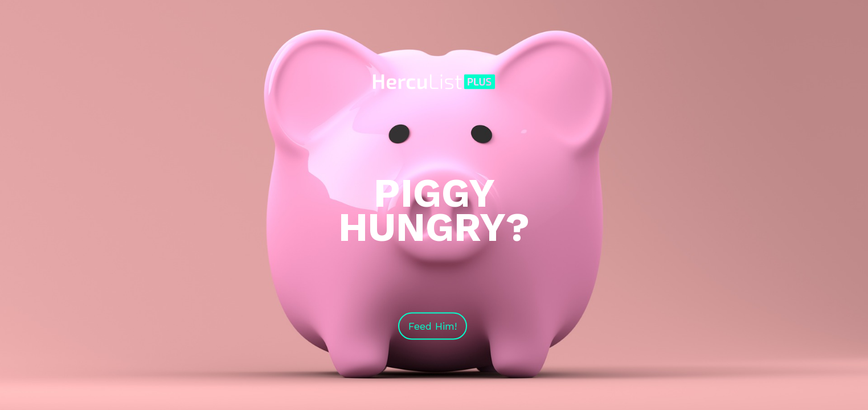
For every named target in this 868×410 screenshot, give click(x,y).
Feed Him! (433, 326)
